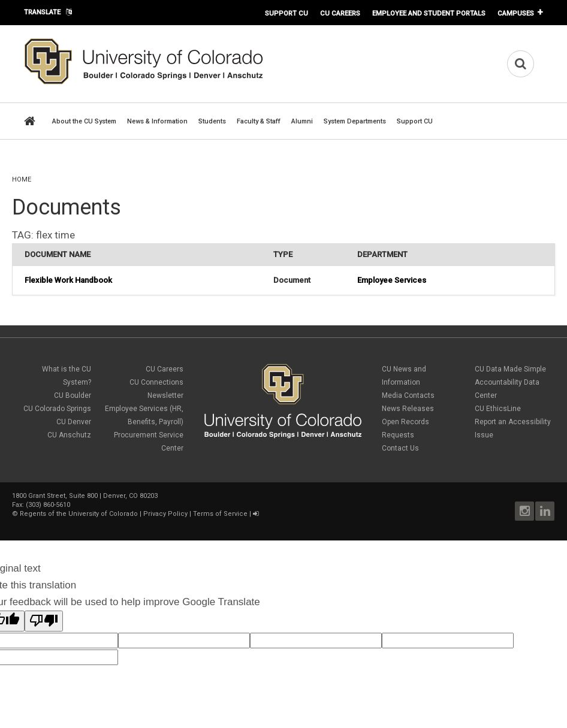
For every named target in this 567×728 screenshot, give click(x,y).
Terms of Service (220, 514)
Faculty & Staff (259, 121)
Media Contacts (408, 395)
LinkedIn (545, 511)
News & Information (157, 121)
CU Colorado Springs (57, 409)
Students (212, 121)
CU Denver (74, 422)
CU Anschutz (69, 435)
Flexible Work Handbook (68, 280)
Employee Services (392, 280)
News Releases (408, 409)
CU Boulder (73, 395)
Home (22, 179)
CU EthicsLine (498, 409)
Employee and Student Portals (429, 13)
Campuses (516, 13)
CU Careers (340, 13)
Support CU (286, 13)
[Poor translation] (44, 621)
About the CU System (84, 121)
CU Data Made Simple (510, 369)
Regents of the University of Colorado (79, 514)
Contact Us (400, 448)
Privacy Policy (165, 514)
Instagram (524, 511)
